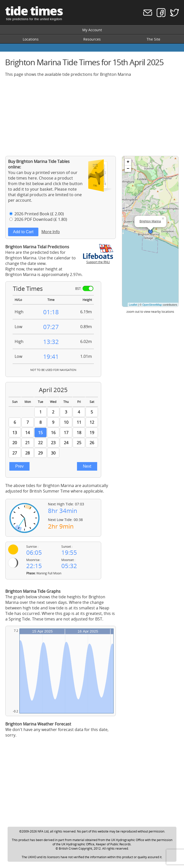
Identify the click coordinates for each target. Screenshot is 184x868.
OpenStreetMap (152, 305)
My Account (92, 30)
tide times (34, 11)
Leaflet (133, 305)
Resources (92, 39)
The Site (153, 39)
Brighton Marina (150, 221)
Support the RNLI (98, 260)
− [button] (128, 169)
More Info (51, 232)
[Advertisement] (92, 116)
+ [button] (128, 162)
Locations (31, 39)
